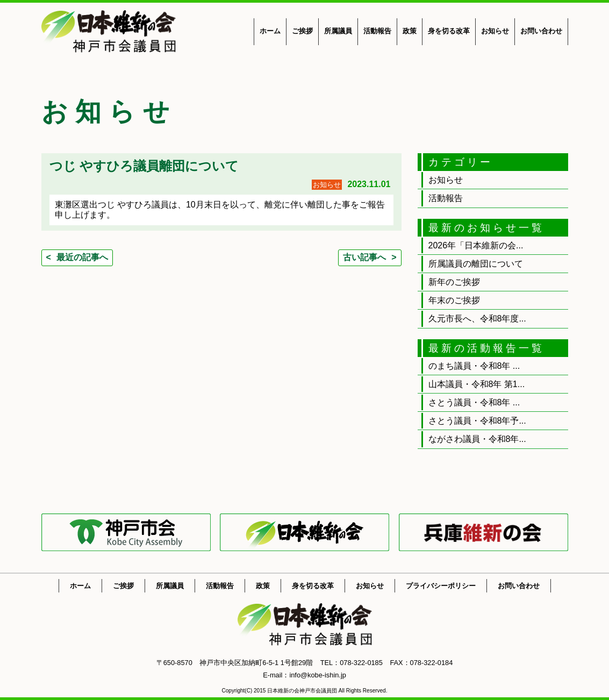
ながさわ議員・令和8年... (477, 439)
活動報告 (377, 31)
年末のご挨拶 (454, 300)
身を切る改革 (449, 31)
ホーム (270, 31)
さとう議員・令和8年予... (477, 421)
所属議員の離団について (476, 264)
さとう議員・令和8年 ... (474, 402)
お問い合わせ (541, 31)
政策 (410, 31)
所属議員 (338, 31)
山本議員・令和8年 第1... (477, 384)
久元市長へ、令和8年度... (477, 319)
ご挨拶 (302, 31)
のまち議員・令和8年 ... (474, 366)
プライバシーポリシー (441, 586)
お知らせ (495, 31)
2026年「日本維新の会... (476, 245)
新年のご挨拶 (454, 282)
